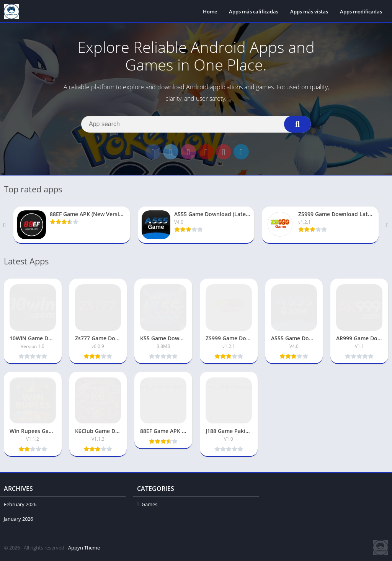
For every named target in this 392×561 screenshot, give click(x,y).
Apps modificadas (361, 11)
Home (210, 11)
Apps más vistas (309, 11)
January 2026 (18, 519)
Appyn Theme (84, 548)
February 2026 (20, 504)
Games (149, 504)
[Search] (196, 124)
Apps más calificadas (254, 11)
